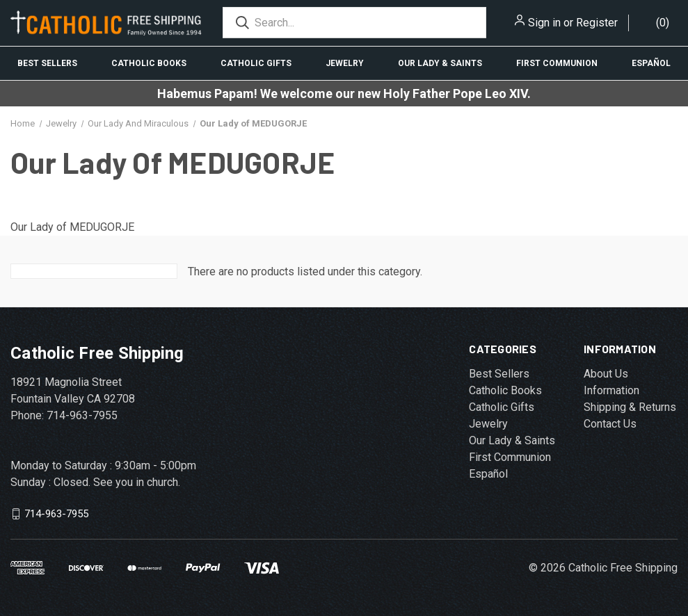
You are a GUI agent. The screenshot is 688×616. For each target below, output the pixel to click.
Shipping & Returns (630, 407)
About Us (606, 374)
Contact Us (610, 424)
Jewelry (345, 63)
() (663, 23)
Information (611, 390)
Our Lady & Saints (440, 63)
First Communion (557, 63)
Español (651, 63)
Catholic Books (149, 63)
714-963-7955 (56, 514)
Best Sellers (47, 63)
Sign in (544, 23)
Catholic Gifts (256, 63)
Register (597, 23)
